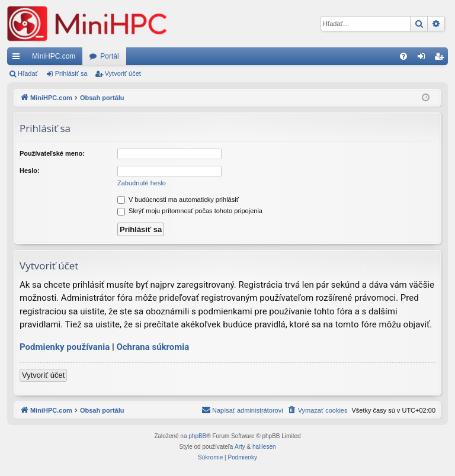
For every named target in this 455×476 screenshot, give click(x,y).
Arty (240, 447)
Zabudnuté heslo (142, 183)
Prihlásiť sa (71, 73)
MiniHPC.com (54, 56)
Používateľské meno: (52, 153)
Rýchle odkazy (18, 59)
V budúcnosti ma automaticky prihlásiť (178, 200)
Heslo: (30, 171)
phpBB (197, 436)
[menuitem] (403, 56)
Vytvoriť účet (123, 73)
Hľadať (28, 73)
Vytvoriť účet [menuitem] (442, 59)
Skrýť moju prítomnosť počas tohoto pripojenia (190, 211)
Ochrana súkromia (153, 347)
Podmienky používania (65, 347)
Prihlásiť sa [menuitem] (424, 59)
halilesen (264, 447)
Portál (109, 56)
